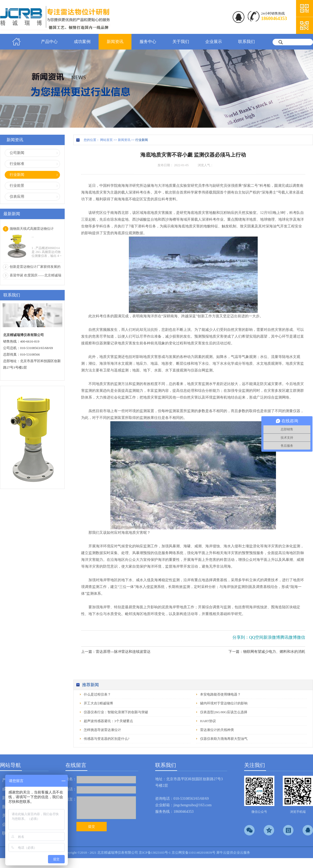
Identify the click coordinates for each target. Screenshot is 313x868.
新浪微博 (272, 637)
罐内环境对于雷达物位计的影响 (224, 703)
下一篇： (267, 652)
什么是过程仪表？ (97, 694)
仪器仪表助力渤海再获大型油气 (224, 739)
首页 (16, 42)
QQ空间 (256, 637)
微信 (301, 637)
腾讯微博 (288, 637)
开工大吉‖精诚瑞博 (98, 703)
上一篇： (116, 652)
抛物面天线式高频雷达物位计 (32, 229)
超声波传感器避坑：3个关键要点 (108, 721)
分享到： (241, 637)
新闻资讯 (124, 140)
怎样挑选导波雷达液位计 (102, 730)
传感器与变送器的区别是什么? (107, 739)
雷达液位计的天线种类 (217, 730)
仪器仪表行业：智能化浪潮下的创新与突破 (116, 712)
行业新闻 (142, 140)
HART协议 (208, 721)
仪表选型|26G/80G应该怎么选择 (224, 712)
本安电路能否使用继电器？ (220, 694)
